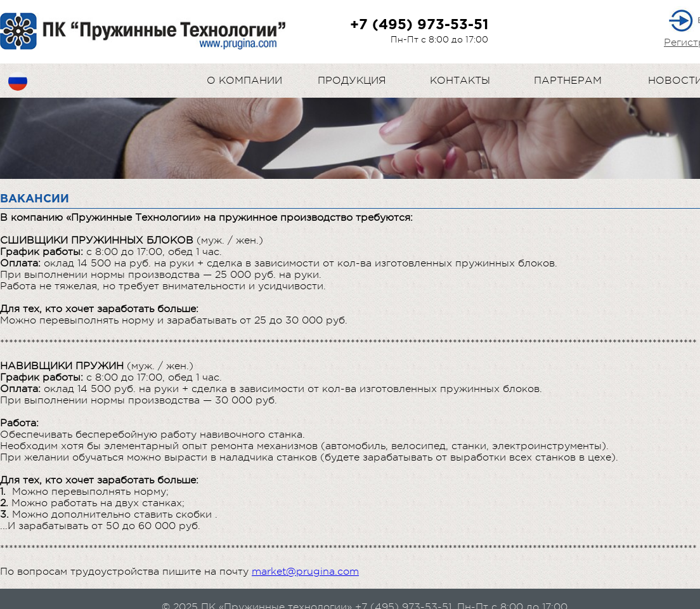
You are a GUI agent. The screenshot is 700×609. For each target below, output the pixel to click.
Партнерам (568, 81)
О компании (244, 81)
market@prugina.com (305, 572)
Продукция (352, 81)
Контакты (460, 81)
